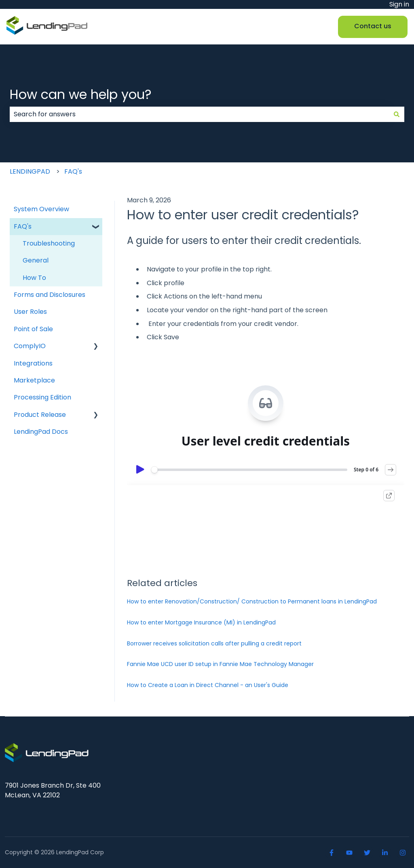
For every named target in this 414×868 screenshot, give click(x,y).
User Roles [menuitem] (30, 312)
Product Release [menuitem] (40, 415)
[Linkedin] (385, 853)
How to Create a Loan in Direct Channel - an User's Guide (208, 685)
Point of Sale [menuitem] (33, 329)
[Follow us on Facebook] (332, 853)
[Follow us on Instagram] (403, 853)
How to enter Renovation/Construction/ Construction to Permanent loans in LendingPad (252, 601)
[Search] (397, 114)
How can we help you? (81, 94)
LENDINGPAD (30, 171)
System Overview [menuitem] (41, 209)
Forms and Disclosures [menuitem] (50, 295)
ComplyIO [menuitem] (30, 346)
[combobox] (199, 114)
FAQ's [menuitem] (23, 226)
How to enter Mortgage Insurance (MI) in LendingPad (201, 622)
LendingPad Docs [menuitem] (41, 432)
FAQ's (73, 171)
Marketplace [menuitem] (34, 380)
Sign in (399, 4)
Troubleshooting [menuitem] (49, 243)
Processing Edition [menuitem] (42, 397)
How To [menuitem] (34, 278)
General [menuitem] (36, 260)
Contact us (373, 26)
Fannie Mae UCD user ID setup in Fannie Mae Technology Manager (220, 664)
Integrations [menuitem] (33, 363)
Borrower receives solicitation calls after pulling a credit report (214, 643)
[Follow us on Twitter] (367, 853)
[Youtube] (349, 853)
